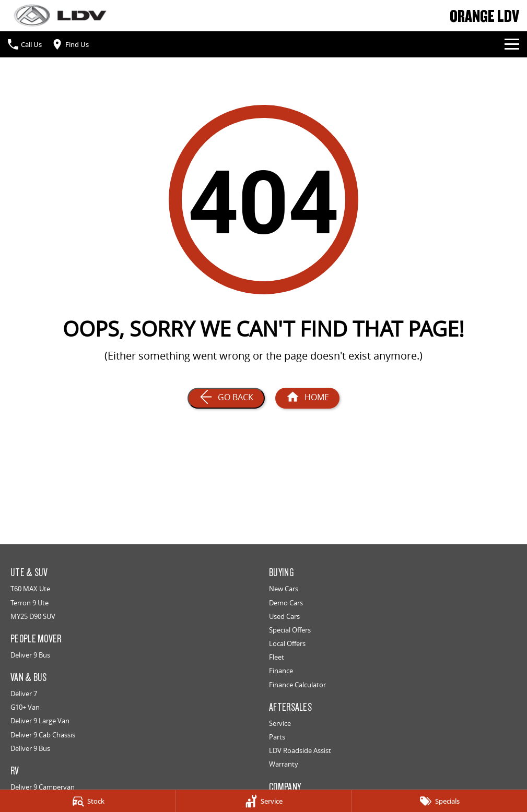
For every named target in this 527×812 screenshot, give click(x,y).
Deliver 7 (24, 694)
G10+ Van (25, 707)
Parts (277, 737)
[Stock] (88, 801)
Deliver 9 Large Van (40, 721)
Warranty (284, 764)
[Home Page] (60, 15)
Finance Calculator (297, 685)
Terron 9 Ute (30, 603)
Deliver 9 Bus (30, 655)
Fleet (277, 657)
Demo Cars (286, 603)
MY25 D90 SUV (33, 616)
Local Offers (287, 643)
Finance (281, 671)
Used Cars (284, 616)
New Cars (284, 589)
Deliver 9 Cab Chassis (43, 735)
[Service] (264, 801)
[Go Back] (226, 398)
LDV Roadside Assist (300, 750)
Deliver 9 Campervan (43, 787)
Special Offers (290, 630)
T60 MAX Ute (30, 589)
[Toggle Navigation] (512, 44)
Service (280, 723)
